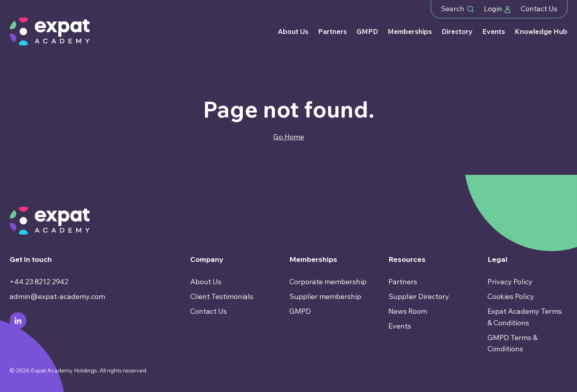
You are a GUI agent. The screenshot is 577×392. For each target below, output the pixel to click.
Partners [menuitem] (403, 282)
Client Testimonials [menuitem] (222, 296)
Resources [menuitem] (407, 259)
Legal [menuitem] (497, 259)
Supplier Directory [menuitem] (419, 296)
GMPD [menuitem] (300, 311)
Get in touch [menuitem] (31, 259)
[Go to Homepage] (50, 32)
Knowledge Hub (541, 31)
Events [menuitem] (400, 326)
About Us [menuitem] (206, 282)
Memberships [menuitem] (313, 259)
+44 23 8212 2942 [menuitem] (39, 282)
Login (497, 9)
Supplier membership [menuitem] (325, 296)
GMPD (367, 31)
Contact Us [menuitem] (209, 311)
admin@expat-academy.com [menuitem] (57, 296)
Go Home (289, 137)
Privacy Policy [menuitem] (510, 282)
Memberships (410, 31)
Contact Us (539, 9)
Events (494, 31)
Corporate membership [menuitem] (328, 282)
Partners (332, 31)
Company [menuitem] (207, 259)
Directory (457, 31)
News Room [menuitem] (408, 311)
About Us (293, 31)
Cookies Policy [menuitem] (511, 296)
